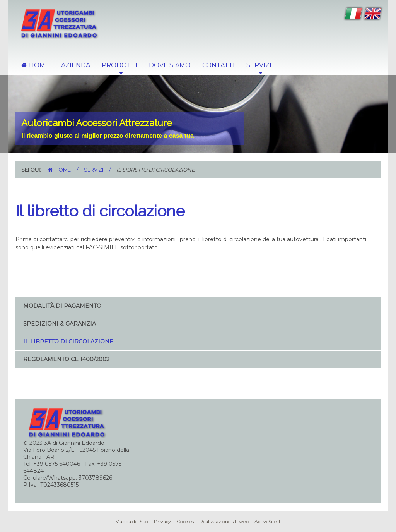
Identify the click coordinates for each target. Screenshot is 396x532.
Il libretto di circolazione (68, 342)
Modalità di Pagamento (62, 306)
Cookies (185, 521)
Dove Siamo (170, 65)
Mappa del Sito (132, 521)
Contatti (218, 65)
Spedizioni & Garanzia (60, 324)
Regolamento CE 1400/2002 (66, 359)
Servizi (94, 170)
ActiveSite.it (268, 521)
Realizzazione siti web (224, 521)
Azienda (76, 65)
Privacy (162, 521)
